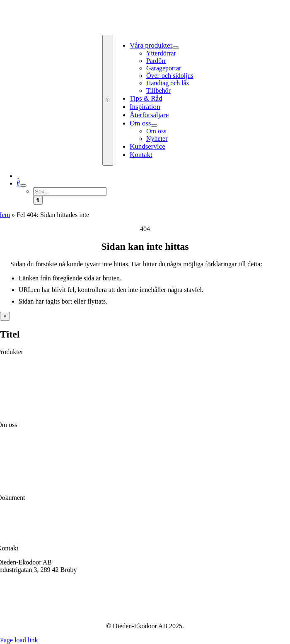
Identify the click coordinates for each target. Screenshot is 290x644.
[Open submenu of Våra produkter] (176, 48)
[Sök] (18, 183)
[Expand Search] (23, 186)
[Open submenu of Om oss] (154, 125)
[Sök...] (70, 192)
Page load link (19, 640)
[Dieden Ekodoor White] (148, 31)
